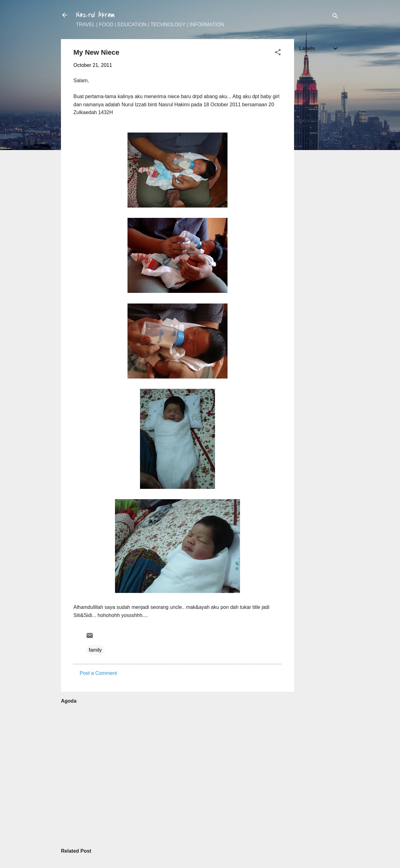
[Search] (335, 17)
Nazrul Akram (95, 15)
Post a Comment (98, 673)
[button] (278, 53)
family (95, 650)
